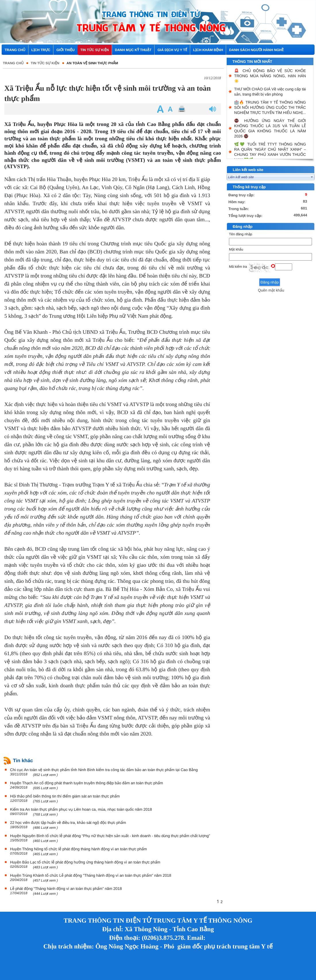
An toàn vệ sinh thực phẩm (92, 63)
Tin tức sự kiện (45, 63)
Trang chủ (13, 63)
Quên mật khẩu (271, 290)
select (312, 177)
